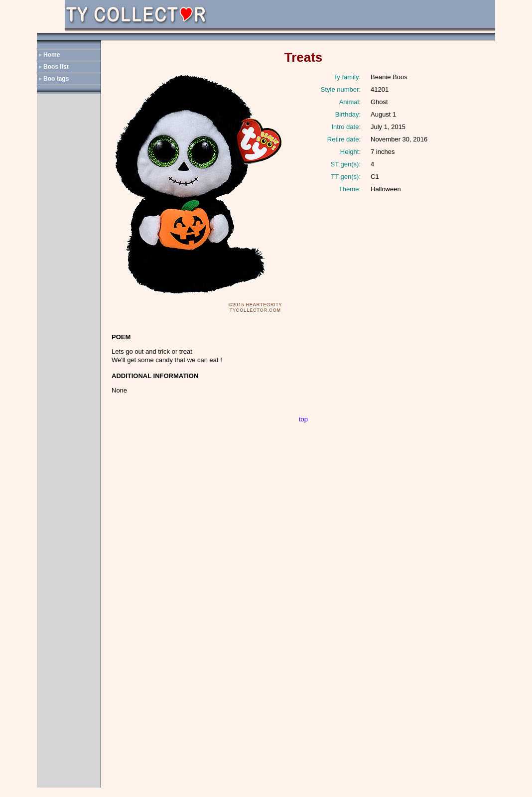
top (303, 419)
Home (52, 55)
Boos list (56, 67)
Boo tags (56, 79)
